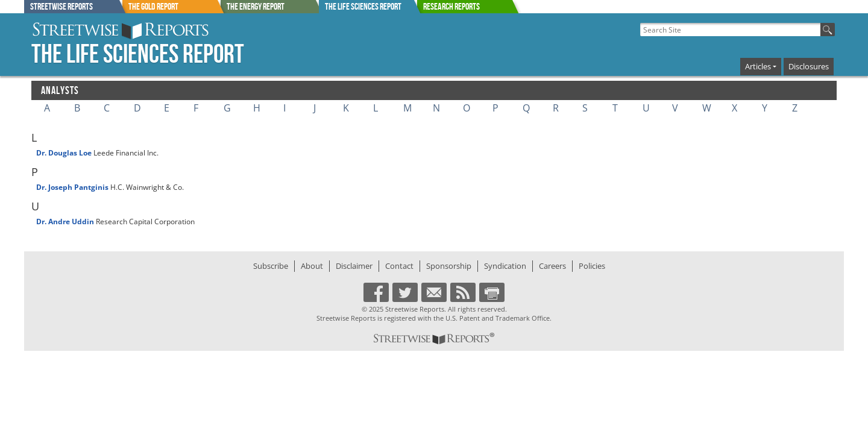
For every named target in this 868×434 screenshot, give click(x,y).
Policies (592, 266)
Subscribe (271, 266)
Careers (552, 266)
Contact (399, 266)
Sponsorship (449, 266)
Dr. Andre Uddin (65, 222)
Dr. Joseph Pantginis (72, 187)
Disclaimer (354, 266)
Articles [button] (758, 66)
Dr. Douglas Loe (64, 153)
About (312, 266)
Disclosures (809, 66)
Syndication (505, 266)
